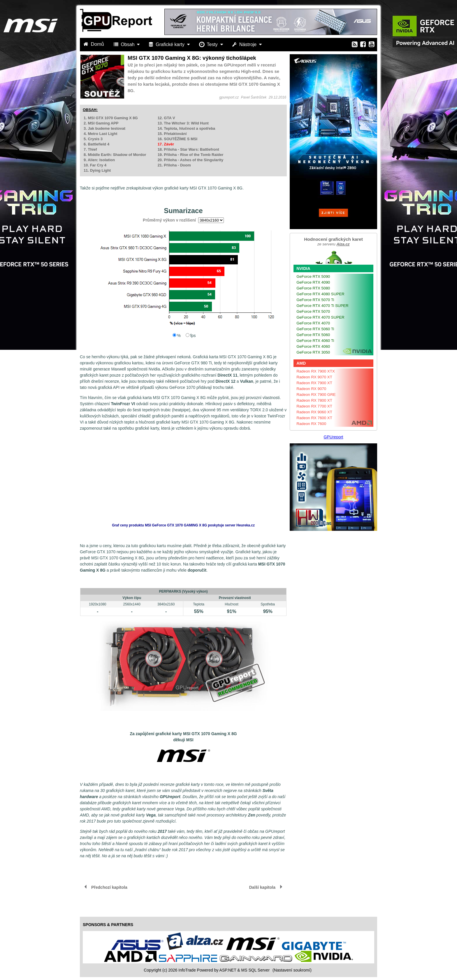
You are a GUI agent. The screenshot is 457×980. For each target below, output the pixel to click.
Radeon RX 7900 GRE (316, 395)
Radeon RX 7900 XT (314, 383)
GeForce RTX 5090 (313, 276)
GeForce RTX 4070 (313, 323)
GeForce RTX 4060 (313, 346)
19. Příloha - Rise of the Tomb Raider (191, 155)
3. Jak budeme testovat (104, 128)
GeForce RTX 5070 (313, 311)
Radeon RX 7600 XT (314, 418)
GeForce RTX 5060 (313, 335)
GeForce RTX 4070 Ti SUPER (322, 306)
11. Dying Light (97, 170)
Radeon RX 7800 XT (314, 400)
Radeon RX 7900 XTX (316, 371)
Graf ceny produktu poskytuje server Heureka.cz (183, 525)
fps (193, 336)
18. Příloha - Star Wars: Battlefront (188, 149)
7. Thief (90, 149)
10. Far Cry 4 (95, 165)
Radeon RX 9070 (311, 389)
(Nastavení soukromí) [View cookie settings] (292, 970)
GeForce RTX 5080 (313, 288)
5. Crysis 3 (93, 139)
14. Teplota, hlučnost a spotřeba (187, 128)
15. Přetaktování (172, 134)
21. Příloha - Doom (174, 165)
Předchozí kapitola (109, 887)
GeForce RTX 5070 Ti (315, 300)
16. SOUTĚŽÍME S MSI (178, 139)
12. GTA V (166, 118)
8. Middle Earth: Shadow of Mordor (115, 155)
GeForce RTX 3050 (313, 352)
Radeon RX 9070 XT (314, 377)
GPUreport (334, 437)
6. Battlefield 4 (96, 144)
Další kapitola (262, 887)
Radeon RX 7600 (311, 424)
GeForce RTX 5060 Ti (315, 329)
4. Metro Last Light (101, 134)
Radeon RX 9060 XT (314, 412)
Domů (94, 44)
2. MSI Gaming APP (101, 123)
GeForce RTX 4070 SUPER (320, 317)
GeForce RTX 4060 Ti (315, 341)
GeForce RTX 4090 (313, 282)
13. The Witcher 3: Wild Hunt (183, 123)
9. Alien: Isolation (99, 160)
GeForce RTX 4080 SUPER (320, 294)
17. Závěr (166, 144)
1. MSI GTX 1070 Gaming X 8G (111, 118)
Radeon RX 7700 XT (314, 406)
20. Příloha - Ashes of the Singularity (191, 160)
